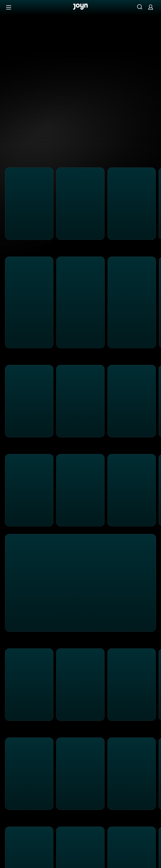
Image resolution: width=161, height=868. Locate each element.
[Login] (151, 7)
